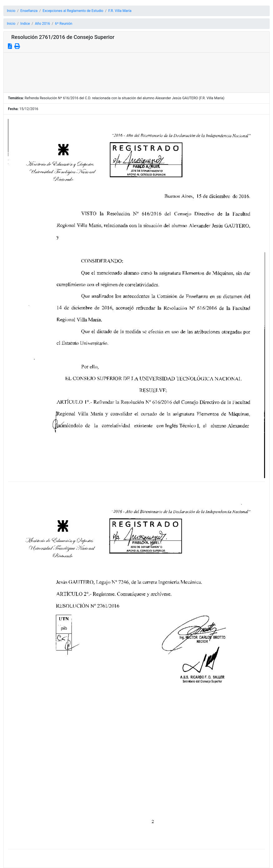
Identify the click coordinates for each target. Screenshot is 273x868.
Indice (25, 24)
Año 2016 (42, 24)
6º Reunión (64, 24)
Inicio (11, 11)
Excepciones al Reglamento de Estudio (73, 11)
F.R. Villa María (120, 11)
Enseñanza (29, 11)
